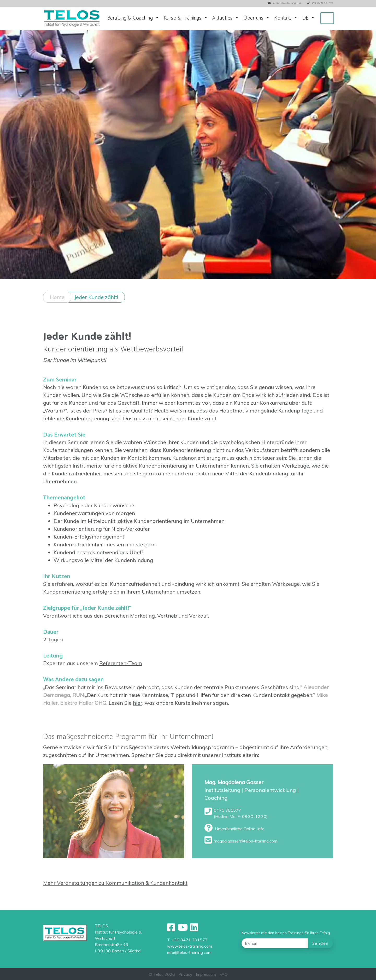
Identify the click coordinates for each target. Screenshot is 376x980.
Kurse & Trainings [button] (183, 18)
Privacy (185, 974)
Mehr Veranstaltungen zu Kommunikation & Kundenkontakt (115, 890)
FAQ (224, 974)
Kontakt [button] (283, 18)
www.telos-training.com (190, 946)
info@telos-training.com (189, 952)
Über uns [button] (254, 18)
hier (138, 709)
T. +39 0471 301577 (187, 940)
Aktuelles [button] (223, 18)
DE (306, 18)
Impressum (206, 974)
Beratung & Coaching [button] (131, 18)
